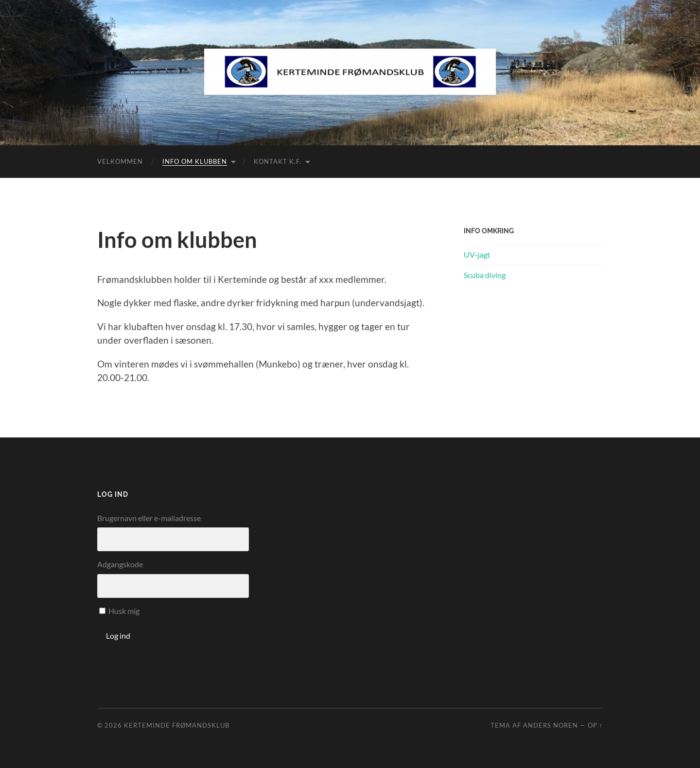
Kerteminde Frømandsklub (177, 725)
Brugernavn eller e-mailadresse (149, 518)
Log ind (118, 636)
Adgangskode (120, 564)
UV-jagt (477, 254)
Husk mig (124, 611)
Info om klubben (195, 161)
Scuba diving (485, 275)
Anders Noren (551, 725)
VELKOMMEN (120, 161)
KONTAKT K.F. (278, 161)
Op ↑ (595, 725)
